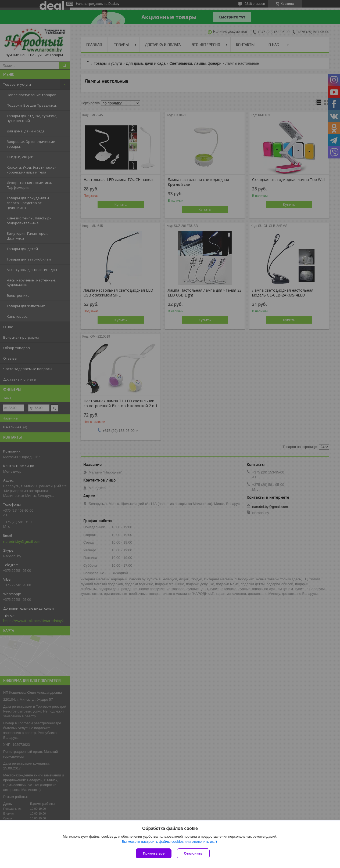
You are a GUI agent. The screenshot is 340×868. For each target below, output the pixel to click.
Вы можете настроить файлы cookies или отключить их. (168, 842)
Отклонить (193, 853)
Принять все (154, 853)
